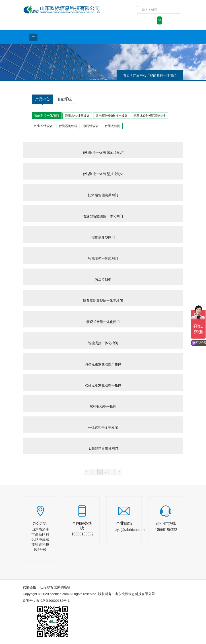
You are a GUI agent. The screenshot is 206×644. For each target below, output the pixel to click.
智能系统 (65, 99)
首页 (127, 75)
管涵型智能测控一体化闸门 (103, 216)
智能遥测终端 (68, 126)
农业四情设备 (43, 126)
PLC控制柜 (103, 280)
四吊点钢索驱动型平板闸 (103, 364)
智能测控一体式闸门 (103, 258)
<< (88, 472)
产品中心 (42, 101)
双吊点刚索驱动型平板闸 (103, 385)
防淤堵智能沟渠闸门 (103, 195)
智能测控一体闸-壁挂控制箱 (103, 174)
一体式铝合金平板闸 (103, 427)
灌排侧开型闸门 (103, 237)
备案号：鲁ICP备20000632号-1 (46, 601)
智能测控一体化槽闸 (103, 343)
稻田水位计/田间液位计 (150, 116)
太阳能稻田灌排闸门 (103, 449)
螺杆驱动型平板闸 (103, 406)
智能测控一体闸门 (47, 116)
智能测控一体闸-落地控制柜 (103, 153)
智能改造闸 (112, 126)
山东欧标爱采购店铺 (55, 587)
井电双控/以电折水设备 (112, 116)
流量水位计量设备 (77, 116)
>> (119, 472)
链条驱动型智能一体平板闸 (103, 301)
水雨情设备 (91, 126)
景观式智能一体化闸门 (103, 322)
